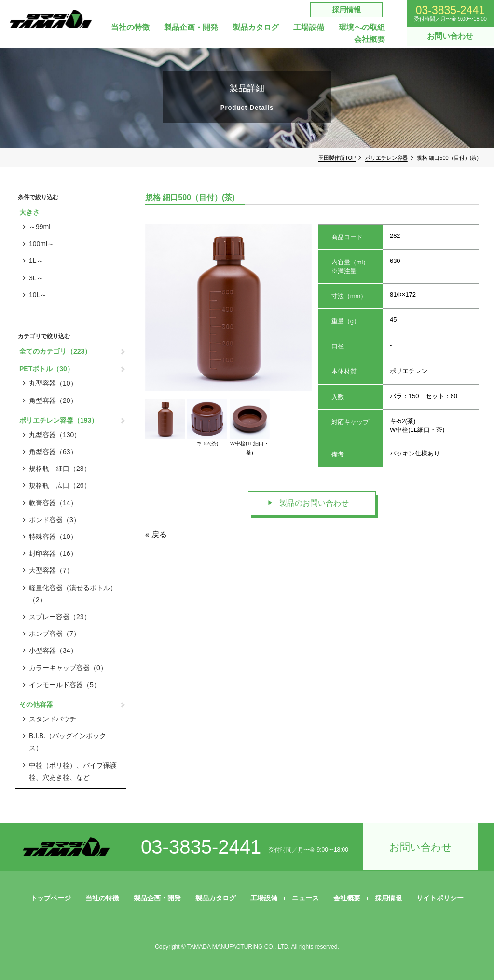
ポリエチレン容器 (386, 158)
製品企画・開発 (191, 28)
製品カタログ (256, 28)
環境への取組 (362, 28)
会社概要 (370, 40)
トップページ (51, 898)
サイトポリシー (440, 898)
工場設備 (309, 28)
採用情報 (346, 9)
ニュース (305, 898)
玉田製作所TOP (337, 158)
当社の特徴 (130, 28)
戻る (159, 534)
